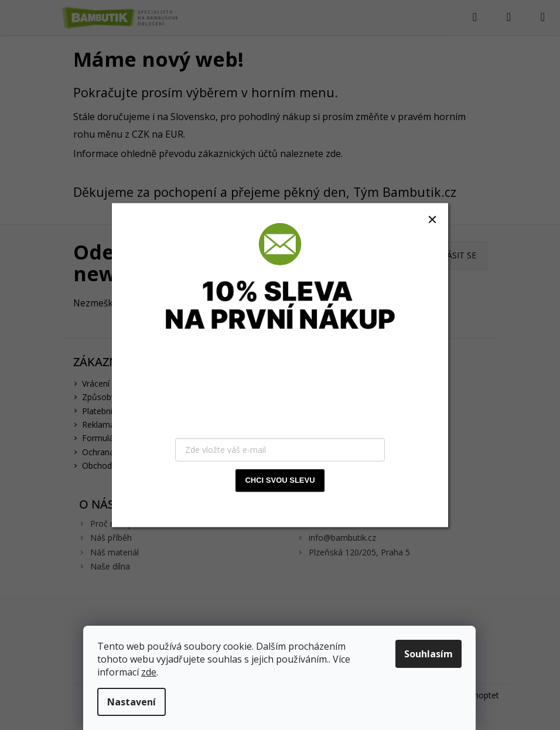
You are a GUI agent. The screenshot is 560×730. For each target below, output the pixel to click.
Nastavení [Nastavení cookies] (132, 702)
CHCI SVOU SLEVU (280, 480)
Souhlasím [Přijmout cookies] (429, 654)
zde (149, 672)
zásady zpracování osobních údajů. (309, 506)
